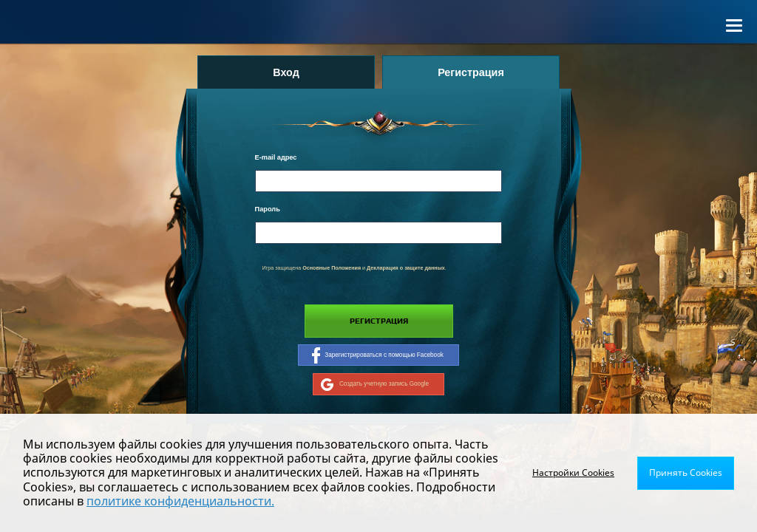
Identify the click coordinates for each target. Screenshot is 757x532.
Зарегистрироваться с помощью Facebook (378, 355)
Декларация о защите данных (406, 268)
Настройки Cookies (573, 473)
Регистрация (379, 321)
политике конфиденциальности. (180, 501)
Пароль (268, 209)
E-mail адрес (276, 157)
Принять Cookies (686, 473)
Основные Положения (332, 268)
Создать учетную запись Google (375, 384)
